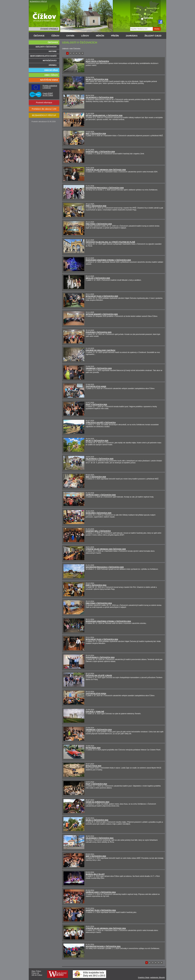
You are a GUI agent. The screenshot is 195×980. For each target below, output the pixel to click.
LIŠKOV (85, 36)
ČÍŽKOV (55, 36)
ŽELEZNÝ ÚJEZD (153, 36)
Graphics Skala (144, 977)
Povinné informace (44, 103)
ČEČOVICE (39, 36)
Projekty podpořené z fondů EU (50, 87)
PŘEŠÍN (115, 36)
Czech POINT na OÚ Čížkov (48, 94)
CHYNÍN (70, 36)
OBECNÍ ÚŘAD (51, 70)
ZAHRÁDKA (132, 36)
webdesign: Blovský (158, 977)
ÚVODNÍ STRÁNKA (49, 29)
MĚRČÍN (100, 36)
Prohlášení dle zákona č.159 (44, 109)
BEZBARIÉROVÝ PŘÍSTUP (38, 1)
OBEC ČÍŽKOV (51, 75)
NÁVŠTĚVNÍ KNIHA (49, 80)
